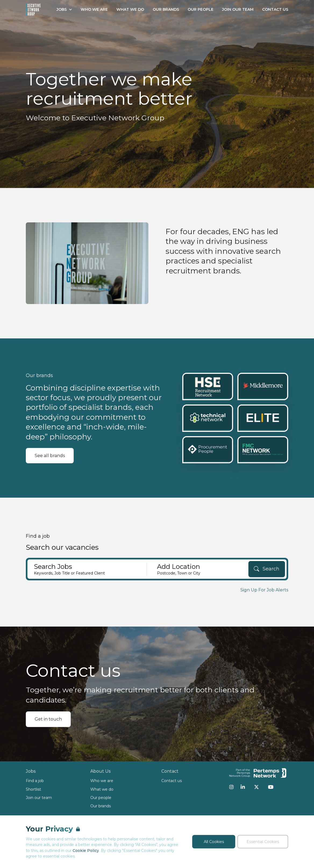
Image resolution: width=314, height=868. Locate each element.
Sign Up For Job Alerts (264, 590)
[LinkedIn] (243, 787)
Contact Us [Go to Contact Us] (275, 9)
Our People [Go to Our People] (201, 9)
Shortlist (33, 789)
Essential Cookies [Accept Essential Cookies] (263, 842)
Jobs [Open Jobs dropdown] (64, 9)
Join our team (39, 798)
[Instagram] (231, 787)
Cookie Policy (86, 851)
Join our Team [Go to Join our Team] (238, 9)
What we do (102, 789)
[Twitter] (256, 787)
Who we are (102, 781)
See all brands (50, 456)
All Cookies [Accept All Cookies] (214, 842)
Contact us (172, 781)
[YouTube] (271, 787)
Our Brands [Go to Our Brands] (166, 9)
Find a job (35, 781)
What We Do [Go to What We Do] (130, 9)
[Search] (267, 569)
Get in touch (48, 719)
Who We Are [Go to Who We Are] (94, 9)
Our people (101, 798)
